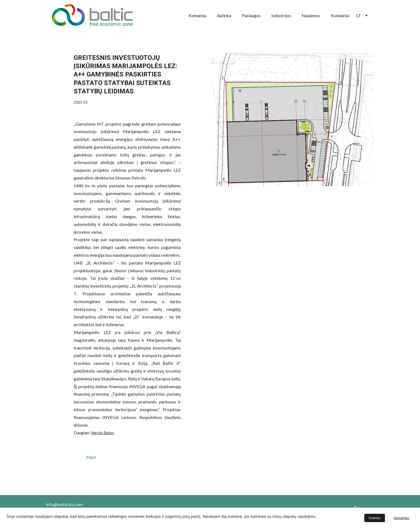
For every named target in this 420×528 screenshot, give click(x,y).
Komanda (197, 15)
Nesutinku (401, 518)
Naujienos (311, 15)
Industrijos (281, 15)
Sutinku (374, 518)
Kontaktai (340, 15)
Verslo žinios (102, 446)
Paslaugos (251, 15)
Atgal (91, 457)
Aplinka (224, 15)
